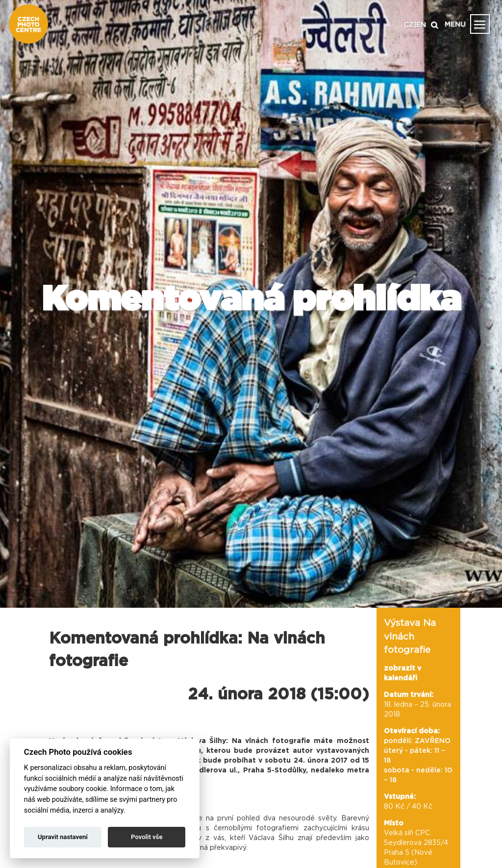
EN (421, 25)
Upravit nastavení (63, 837)
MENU (455, 25)
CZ (409, 25)
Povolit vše (147, 837)
